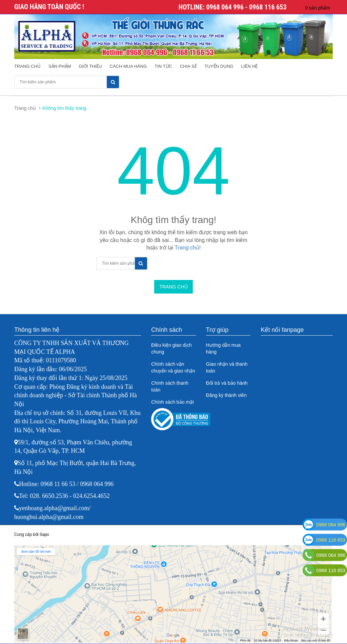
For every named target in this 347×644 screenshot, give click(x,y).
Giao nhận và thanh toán (227, 367)
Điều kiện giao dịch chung (171, 348)
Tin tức (163, 66)
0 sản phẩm (318, 8)
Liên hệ (249, 66)
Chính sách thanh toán (170, 386)
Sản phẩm (60, 66)
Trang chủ (27, 66)
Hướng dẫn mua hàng (223, 348)
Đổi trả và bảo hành (227, 383)
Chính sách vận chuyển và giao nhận (173, 367)
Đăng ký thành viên (226, 395)
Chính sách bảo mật (172, 402)
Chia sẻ (188, 66)
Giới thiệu (90, 66)
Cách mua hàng (128, 66)
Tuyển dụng (219, 66)
